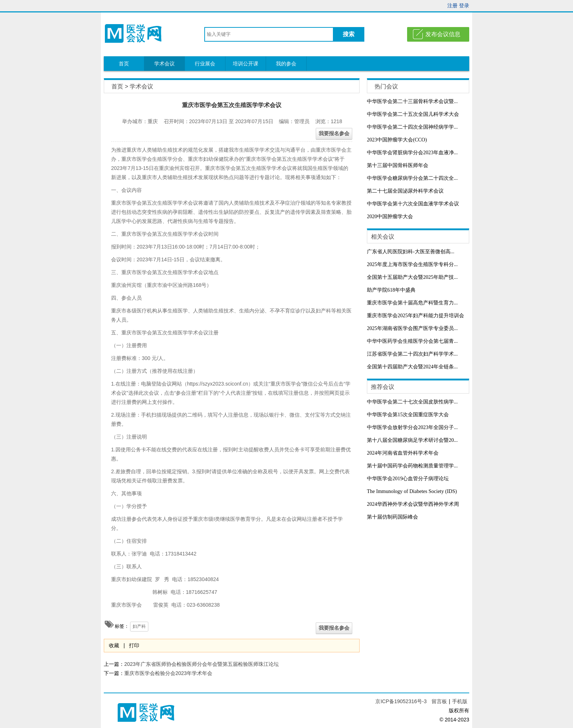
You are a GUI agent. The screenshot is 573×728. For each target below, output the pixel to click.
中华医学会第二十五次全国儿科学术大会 (413, 114)
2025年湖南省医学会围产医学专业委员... (412, 328)
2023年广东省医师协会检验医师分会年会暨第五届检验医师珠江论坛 (202, 664)
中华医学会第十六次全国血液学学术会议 (413, 204)
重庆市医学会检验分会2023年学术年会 (168, 673)
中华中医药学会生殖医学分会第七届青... (412, 341)
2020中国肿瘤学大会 (390, 217)
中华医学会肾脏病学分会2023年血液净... (412, 153)
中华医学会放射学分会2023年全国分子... (412, 427)
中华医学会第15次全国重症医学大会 (408, 415)
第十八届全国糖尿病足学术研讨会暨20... (412, 440)
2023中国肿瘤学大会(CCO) (397, 140)
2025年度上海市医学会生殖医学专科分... (412, 264)
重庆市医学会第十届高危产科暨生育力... (412, 303)
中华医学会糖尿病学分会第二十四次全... (412, 178)
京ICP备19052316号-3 (402, 701)
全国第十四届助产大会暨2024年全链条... (412, 367)
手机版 (460, 701)
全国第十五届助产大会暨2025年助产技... (412, 277)
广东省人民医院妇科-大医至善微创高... (411, 252)
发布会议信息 (443, 34)
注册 (452, 5)
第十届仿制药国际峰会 (392, 517)
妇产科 (139, 626)
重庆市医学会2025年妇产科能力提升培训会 (415, 316)
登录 (464, 5)
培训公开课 (246, 64)
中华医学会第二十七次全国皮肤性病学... (412, 402)
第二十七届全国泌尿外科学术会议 (405, 191)
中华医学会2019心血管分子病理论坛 (408, 479)
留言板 (439, 701)
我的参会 (286, 64)
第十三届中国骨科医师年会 (398, 165)
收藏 (114, 645)
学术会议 (164, 64)
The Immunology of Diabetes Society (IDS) (412, 491)
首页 (124, 64)
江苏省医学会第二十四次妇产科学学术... (412, 354)
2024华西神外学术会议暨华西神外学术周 (413, 504)
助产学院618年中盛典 (391, 290)
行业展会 (205, 64)
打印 (134, 645)
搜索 (349, 34)
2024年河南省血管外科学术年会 (403, 453)
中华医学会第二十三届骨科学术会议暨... (412, 101)
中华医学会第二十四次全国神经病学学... (412, 127)
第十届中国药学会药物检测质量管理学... (412, 466)
